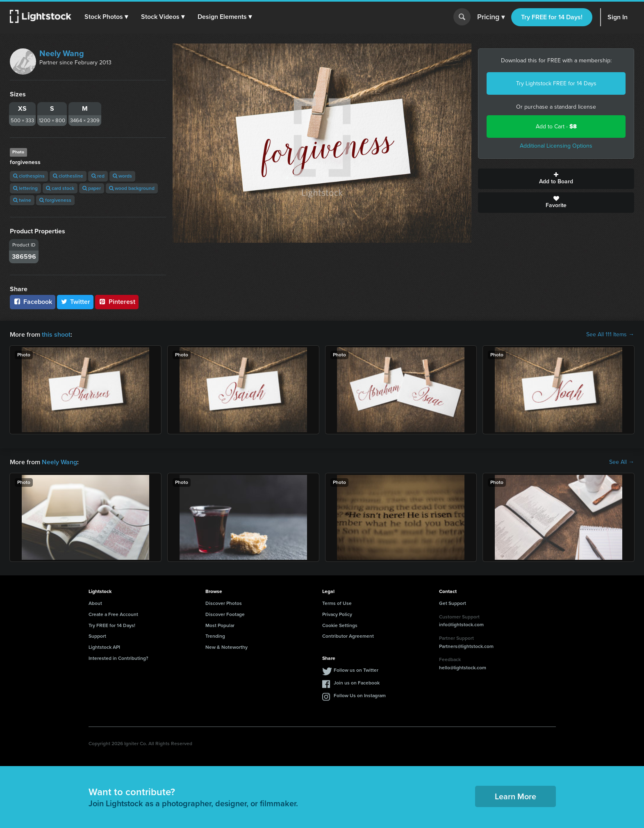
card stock (60, 188)
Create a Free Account (113, 614)
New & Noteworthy (226, 647)
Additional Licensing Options (556, 146)
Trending (215, 636)
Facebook (33, 302)
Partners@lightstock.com (466, 646)
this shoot (56, 334)
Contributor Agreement (348, 636)
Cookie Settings (340, 625)
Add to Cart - (556, 127)
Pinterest (117, 302)
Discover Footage (225, 614)
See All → (622, 462)
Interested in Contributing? (118, 658)
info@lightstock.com (461, 625)
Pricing (491, 17)
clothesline (68, 176)
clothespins (29, 176)
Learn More (515, 796)
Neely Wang (62, 53)
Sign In (618, 17)
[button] (106, 17)
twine (22, 200)
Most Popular (220, 625)
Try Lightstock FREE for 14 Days (556, 83)
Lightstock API (104, 647)
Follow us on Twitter (356, 670)
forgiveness (55, 200)
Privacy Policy (337, 614)
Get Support (453, 603)
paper (92, 188)
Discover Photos (224, 603)
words (122, 176)
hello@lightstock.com (463, 668)
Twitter (75, 302)
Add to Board (556, 179)
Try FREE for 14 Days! (552, 17)
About (95, 603)
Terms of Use (337, 603)
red (98, 176)
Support (97, 636)
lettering (25, 188)
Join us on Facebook (357, 683)
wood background (132, 188)
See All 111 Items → (610, 335)
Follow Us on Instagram (360, 696)
